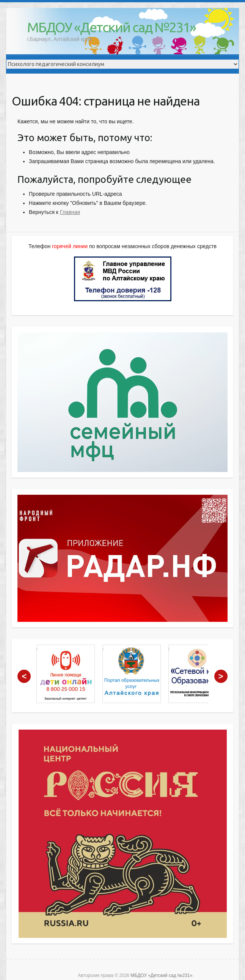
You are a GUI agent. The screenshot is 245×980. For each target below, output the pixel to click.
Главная (70, 212)
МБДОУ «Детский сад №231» (111, 27)
